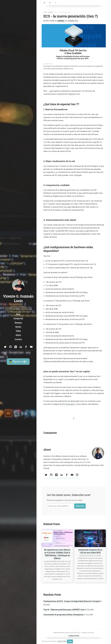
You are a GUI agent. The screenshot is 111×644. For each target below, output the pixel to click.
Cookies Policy (62, 641)
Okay (70, 641)
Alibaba (61, 21)
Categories (18, 319)
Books (18, 327)
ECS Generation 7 (69, 404)
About (18, 335)
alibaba (50, 12)
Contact (18, 339)
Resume (18, 323)
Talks (18, 331)
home (45, 12)
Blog (18, 314)
